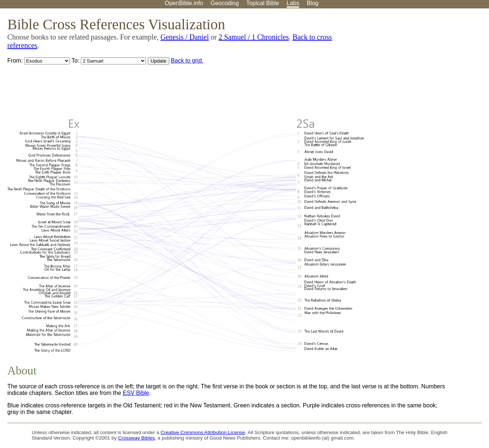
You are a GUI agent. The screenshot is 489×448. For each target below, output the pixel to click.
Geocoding (225, 3)
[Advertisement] (415, 66)
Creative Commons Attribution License (203, 432)
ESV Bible (136, 393)
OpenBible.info (184, 3)
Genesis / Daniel (185, 37)
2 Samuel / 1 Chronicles (254, 37)
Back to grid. (187, 61)
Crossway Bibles (136, 438)
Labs (293, 3)
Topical (263, 3)
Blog (313, 3)
